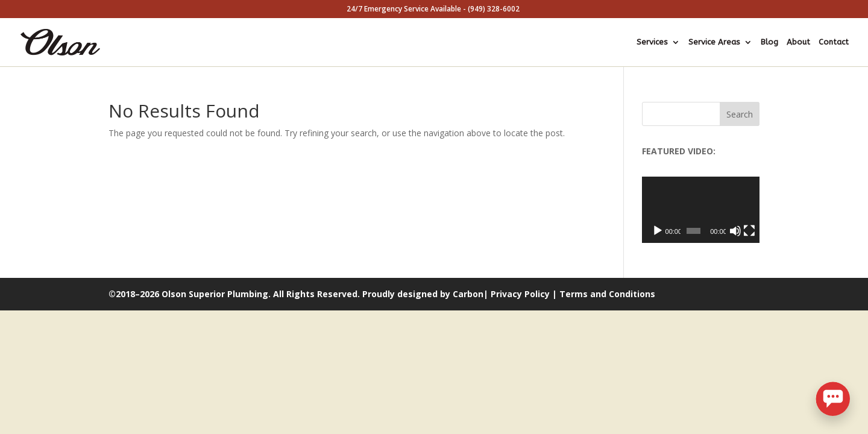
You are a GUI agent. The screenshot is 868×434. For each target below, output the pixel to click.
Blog (769, 42)
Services (652, 42)
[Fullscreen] (749, 231)
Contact (834, 42)
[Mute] (735, 231)
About (798, 42)
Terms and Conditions (607, 294)
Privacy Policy (520, 294)
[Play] (658, 231)
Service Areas (714, 42)
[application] (701, 210)
